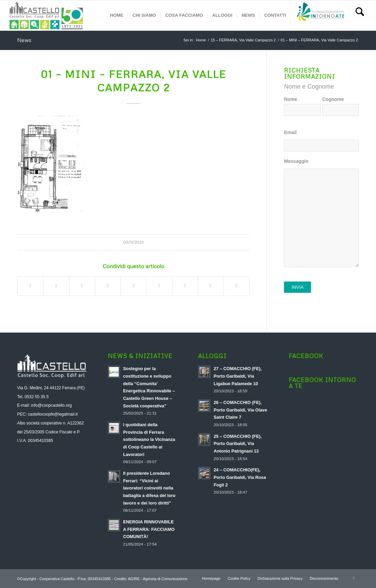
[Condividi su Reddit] (211, 286)
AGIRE (134, 579)
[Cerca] (360, 15)
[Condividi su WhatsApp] (82, 286)
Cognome (333, 99)
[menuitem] (116, 15)
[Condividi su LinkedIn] (133, 286)
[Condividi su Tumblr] (159, 286)
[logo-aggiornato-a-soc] (46, 15)
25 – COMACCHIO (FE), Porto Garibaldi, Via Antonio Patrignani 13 (237, 444)
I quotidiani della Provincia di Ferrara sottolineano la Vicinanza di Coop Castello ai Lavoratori (149, 440)
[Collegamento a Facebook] (354, 578)
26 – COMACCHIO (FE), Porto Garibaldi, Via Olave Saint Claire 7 (240, 410)
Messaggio (296, 161)
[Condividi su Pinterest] (108, 286)
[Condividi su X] (56, 286)
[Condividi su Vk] (185, 286)
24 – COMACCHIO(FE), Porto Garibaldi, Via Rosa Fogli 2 (240, 477)
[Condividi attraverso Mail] (236, 286)
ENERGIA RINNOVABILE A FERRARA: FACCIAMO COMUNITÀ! (149, 529)
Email (290, 133)
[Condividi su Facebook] (30, 286)
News (24, 40)
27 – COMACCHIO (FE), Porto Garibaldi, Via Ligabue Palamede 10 (237, 376)
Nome (290, 99)
